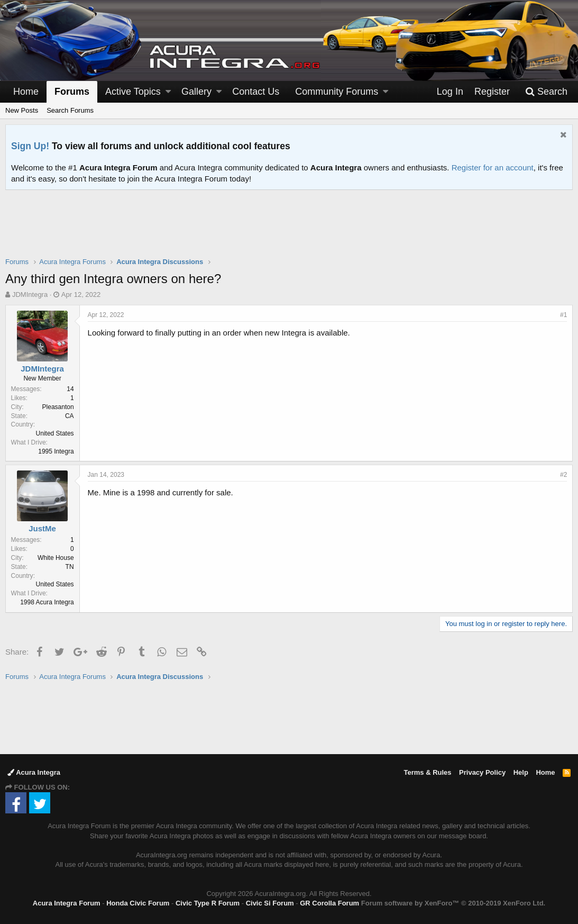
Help (521, 772)
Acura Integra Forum (67, 903)
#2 (563, 475)
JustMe (43, 528)
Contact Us (256, 92)
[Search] (546, 92)
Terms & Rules (427, 772)
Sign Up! (30, 146)
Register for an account (493, 167)
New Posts (22, 110)
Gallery (196, 92)
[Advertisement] (289, 230)
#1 (563, 315)
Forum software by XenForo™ (453, 903)
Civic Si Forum (270, 903)
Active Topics (133, 92)
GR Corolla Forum (329, 903)
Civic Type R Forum (208, 903)
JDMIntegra (30, 295)
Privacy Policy (482, 772)
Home (26, 92)
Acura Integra (34, 772)
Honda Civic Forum (138, 903)
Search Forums (70, 110)
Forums (72, 92)
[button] (168, 92)
